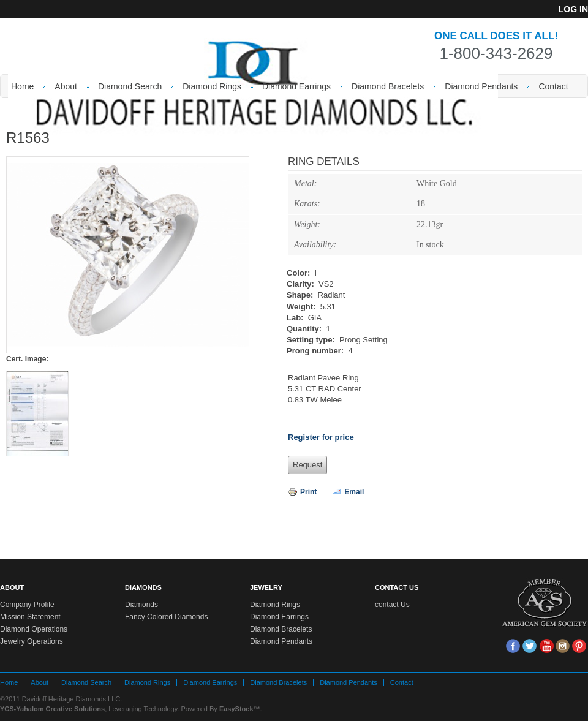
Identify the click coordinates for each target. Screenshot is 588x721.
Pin (579, 646)
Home (22, 86)
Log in (573, 9)
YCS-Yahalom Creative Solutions (52, 709)
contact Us (392, 605)
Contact (553, 86)
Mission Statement (30, 617)
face (513, 646)
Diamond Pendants (481, 86)
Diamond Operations (34, 629)
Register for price (321, 437)
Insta (563, 646)
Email (348, 492)
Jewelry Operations (32, 641)
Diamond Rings (212, 86)
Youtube (546, 646)
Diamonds (141, 605)
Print (302, 492)
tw (530, 646)
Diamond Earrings (296, 86)
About (66, 86)
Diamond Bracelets (388, 86)
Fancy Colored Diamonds (166, 617)
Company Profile (27, 605)
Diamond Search (130, 86)
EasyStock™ (240, 709)
